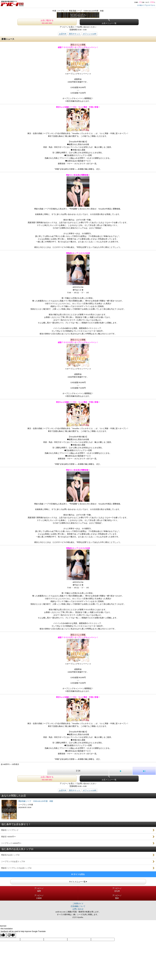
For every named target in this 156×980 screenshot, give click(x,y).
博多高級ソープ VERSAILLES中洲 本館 (36, 801)
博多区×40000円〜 (8, 837)
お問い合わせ (78, 909)
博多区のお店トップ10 (10, 855)
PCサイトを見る (78, 874)
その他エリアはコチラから (146, 5)
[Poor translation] (11, 935)
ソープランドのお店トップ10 (13, 861)
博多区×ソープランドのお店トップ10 (16, 868)
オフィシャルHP (90, 34)
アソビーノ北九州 (117, 890)
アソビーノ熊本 (117, 897)
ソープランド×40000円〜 (11, 843)
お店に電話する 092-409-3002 (47, 22)
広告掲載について (78, 906)
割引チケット (75, 34)
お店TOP (63, 34)
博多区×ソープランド (10, 830)
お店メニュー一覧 (109, 22)
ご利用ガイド (78, 904)
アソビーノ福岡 (39, 890)
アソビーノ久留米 (39, 897)
